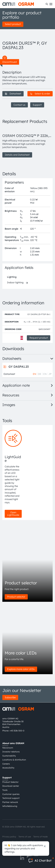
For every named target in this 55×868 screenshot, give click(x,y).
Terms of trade (40, 837)
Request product (39, 338)
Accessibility (8, 768)
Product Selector (10, 782)
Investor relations (11, 752)
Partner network (10, 802)
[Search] (47, 4)
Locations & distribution (14, 760)
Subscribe (10, 697)
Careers (6, 764)
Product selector (16, 597)
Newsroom (8, 748)
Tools (5, 790)
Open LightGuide (13, 514)
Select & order (40, 94)
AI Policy (32, 842)
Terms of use (25, 837)
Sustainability (9, 756)
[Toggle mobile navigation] (51, 4)
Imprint (6, 842)
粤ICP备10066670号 (12, 847)
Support (37, 105)
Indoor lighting (15, 282)
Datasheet (13, 94)
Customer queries (11, 794)
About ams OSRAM (13, 743)
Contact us (19, 105)
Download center (11, 786)
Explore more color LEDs (21, 669)
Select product (13, 24)
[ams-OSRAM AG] (18, 4)
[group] (27, 142)
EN (35, 374)
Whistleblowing (10, 806)
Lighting (12, 277)
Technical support (11, 798)
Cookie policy (19, 842)
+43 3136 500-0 (17, 731)
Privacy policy (9, 837)
